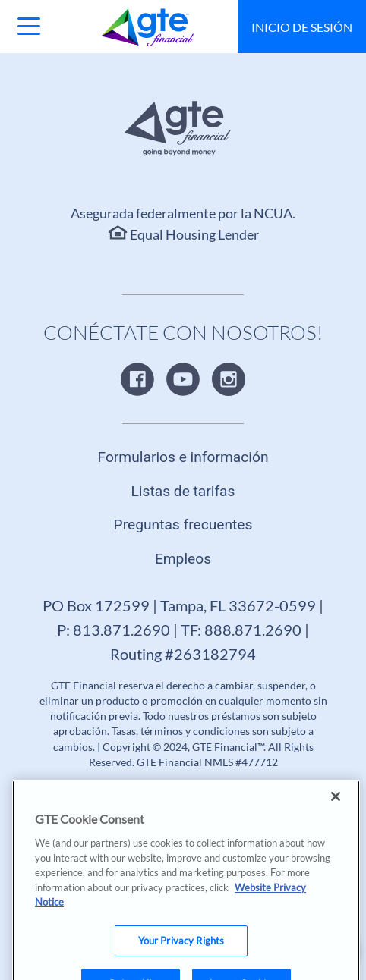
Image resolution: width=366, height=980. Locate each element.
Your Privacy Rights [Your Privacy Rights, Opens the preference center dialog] (181, 952)
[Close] (336, 808)
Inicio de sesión (302, 27)
